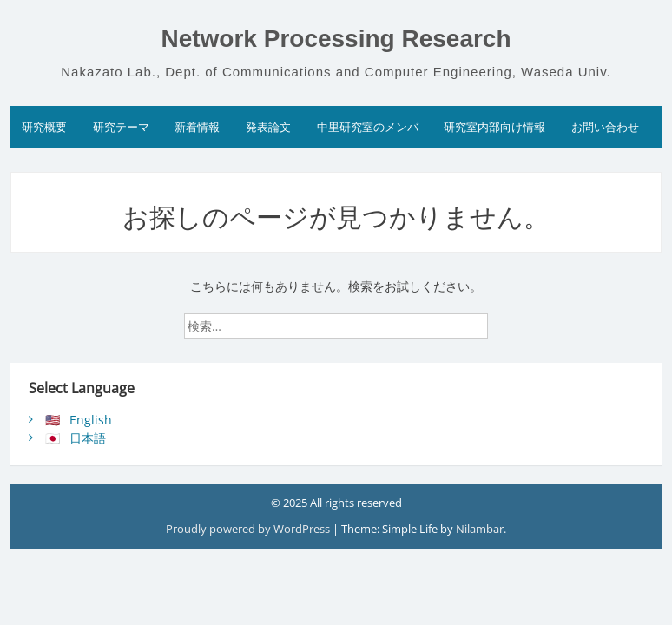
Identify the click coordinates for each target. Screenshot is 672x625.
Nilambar (480, 529)
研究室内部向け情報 (494, 127)
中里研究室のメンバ (368, 127)
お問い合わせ (605, 127)
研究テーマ (121, 127)
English (91, 420)
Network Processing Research (336, 39)
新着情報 (197, 127)
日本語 (88, 438)
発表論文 (268, 127)
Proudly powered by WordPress (248, 529)
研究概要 (44, 127)
